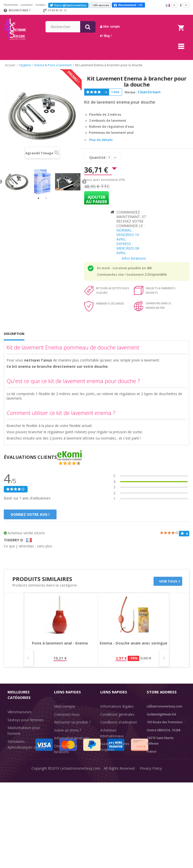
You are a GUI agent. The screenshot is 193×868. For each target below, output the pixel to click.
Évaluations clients (115, 757)
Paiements (11, 5)
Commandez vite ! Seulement (120, 274)
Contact (40, 5)
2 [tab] (46, 198)
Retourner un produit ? (72, 722)
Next (84, 182)
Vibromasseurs (20, 712)
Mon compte (146, 26)
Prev (29, 658)
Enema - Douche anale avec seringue (134, 643)
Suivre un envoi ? (68, 730)
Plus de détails (101, 140)
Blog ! (142, 36)
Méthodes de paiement (73, 759)
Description (14, 334)
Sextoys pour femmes (26, 720)
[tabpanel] (17, 182)
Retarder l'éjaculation (25, 785)
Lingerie (14, 777)
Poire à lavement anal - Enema (60, 643)
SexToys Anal (18, 769)
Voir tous (168, 581)
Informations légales (117, 706)
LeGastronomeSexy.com (80, 860)
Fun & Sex (16, 792)
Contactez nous (67, 714)
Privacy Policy (151, 860)
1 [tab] (38, 198)
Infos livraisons (134, 258)
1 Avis (115, 92)
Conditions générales (117, 714)
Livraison (27, 5)
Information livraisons (72, 738)
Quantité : (98, 157)
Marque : (131, 92)
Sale (14, 800)
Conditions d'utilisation (119, 722)
